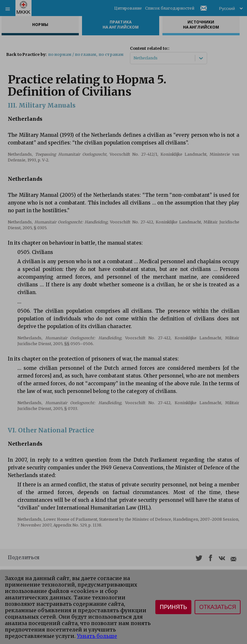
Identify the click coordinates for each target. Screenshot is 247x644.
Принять (174, 607)
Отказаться (218, 607)
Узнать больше (97, 636)
